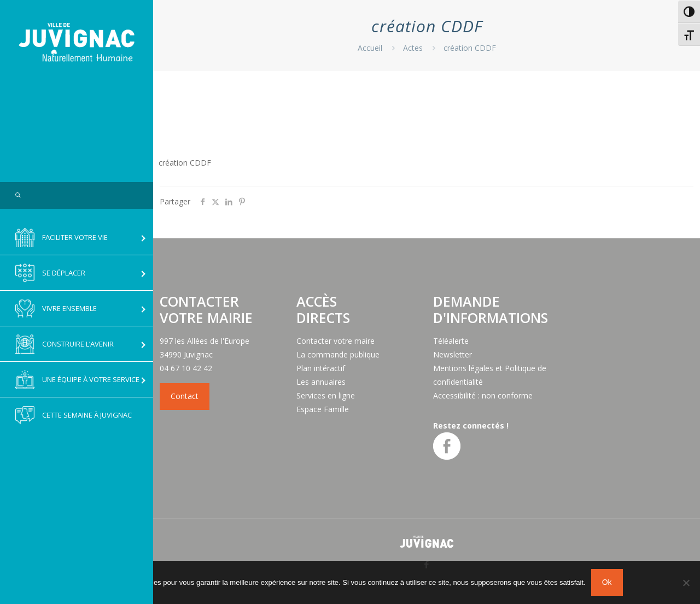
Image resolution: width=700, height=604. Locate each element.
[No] (686, 583)
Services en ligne (326, 395)
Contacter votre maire (336, 341)
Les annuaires (321, 382)
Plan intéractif (321, 368)
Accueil (370, 48)
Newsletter (453, 354)
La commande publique (338, 354)
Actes (413, 48)
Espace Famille (323, 409)
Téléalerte (451, 341)
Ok (607, 582)
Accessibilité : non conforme (483, 395)
